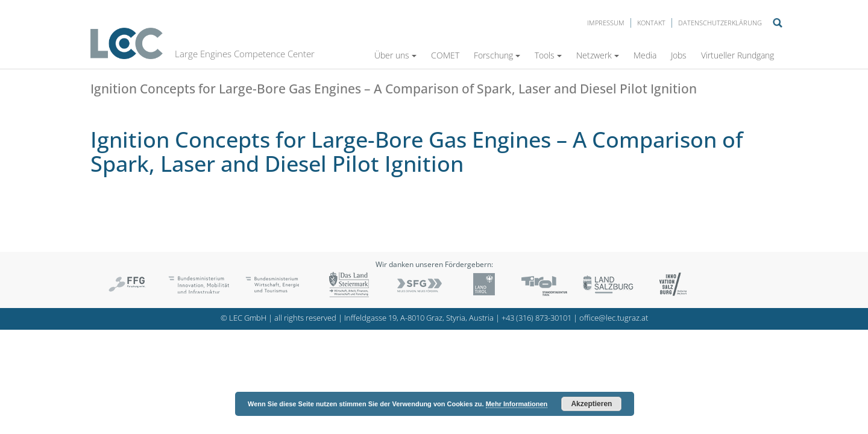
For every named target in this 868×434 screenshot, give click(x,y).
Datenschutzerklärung (720, 23)
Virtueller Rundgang (737, 55)
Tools (548, 55)
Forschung (497, 55)
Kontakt (651, 23)
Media (645, 55)
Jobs (679, 55)
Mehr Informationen (517, 404)
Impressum (606, 23)
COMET (445, 55)
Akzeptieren (591, 404)
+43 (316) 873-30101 (536, 318)
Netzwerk (598, 55)
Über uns (395, 55)
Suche (778, 23)
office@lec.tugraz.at (614, 318)
